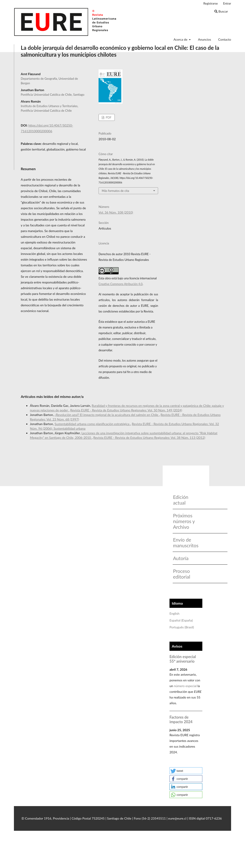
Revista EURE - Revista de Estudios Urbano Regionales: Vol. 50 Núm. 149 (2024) (126, 410)
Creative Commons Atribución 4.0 (121, 284)
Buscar (221, 11)
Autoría (181, 558)
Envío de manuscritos (184, 542)
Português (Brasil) (182, 627)
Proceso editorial (181, 574)
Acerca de (181, 39)
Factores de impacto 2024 (181, 719)
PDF (108, 117)
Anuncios (205, 39)
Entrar (227, 3)
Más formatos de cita (115, 191)
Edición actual (181, 500)
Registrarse (211, 3)
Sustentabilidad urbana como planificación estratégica (92, 424)
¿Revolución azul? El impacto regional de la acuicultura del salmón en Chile (107, 415)
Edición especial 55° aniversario (183, 659)
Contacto (225, 39)
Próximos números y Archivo (184, 521)
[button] (186, 771)
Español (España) (181, 620)
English (175, 613)
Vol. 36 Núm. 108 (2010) (116, 212)
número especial (185, 686)
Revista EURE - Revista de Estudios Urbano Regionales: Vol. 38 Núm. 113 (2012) (149, 438)
